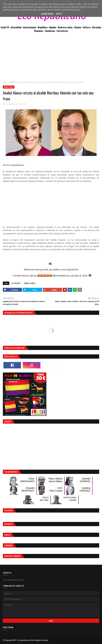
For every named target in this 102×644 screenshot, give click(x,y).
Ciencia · (78, 27)
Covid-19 (5, 27)
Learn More (47, 14)
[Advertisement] (51, 58)
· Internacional (29, 27)
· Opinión (52, 27)
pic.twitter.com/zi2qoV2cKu (64, 269)
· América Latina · (65, 27)
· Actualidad (16, 27)
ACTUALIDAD (16, 283)
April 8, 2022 (81, 276)
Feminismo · (51, 31)
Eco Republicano (12, 104)
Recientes (8, 524)
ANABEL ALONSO (16, 82)
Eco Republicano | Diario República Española (33, 640)
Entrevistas (62, 31)
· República (42, 27)
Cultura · (87, 27)
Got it (59, 14)
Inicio (5, 82)
